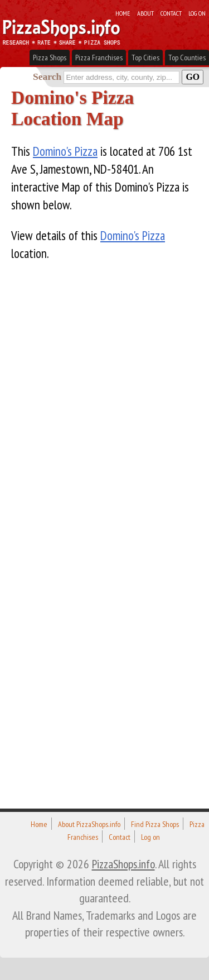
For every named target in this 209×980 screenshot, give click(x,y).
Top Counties (187, 58)
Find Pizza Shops (155, 824)
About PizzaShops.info (89, 824)
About (145, 13)
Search (47, 77)
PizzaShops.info (123, 864)
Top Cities (145, 58)
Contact (171, 13)
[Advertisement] (95, 533)
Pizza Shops (50, 58)
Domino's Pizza (65, 151)
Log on (197, 13)
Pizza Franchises (99, 58)
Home (123, 13)
